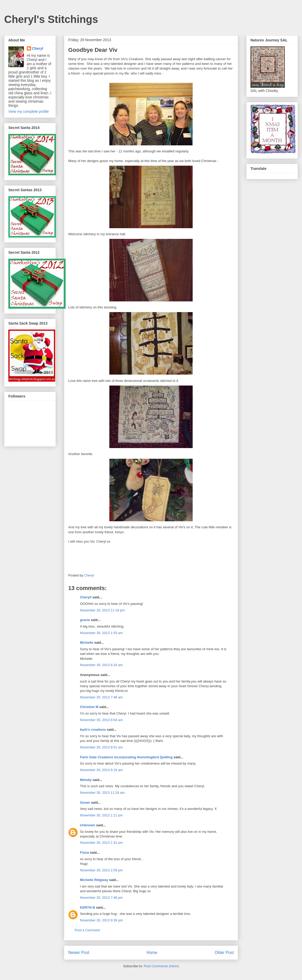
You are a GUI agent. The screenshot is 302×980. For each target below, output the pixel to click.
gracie (85, 620)
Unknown (88, 825)
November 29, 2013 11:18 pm (102, 610)
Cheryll (86, 597)
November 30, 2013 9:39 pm (101, 920)
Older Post (224, 953)
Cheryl (38, 48)
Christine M (89, 707)
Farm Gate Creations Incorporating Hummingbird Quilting (126, 757)
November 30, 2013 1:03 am (101, 633)
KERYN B (87, 907)
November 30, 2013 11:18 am (102, 793)
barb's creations (93, 730)
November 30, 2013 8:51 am (101, 747)
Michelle (87, 643)
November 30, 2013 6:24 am (101, 665)
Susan (85, 802)
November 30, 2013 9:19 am (101, 770)
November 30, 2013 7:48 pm (101, 898)
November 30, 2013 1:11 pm (101, 815)
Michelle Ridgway (94, 880)
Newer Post (79, 953)
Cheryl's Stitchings (51, 19)
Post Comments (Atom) (161, 966)
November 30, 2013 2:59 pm (101, 870)
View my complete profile (29, 111)
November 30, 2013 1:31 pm (101, 843)
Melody (86, 780)
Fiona (84, 852)
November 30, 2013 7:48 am (101, 697)
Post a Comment (87, 930)
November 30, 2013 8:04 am (101, 720)
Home (152, 953)
